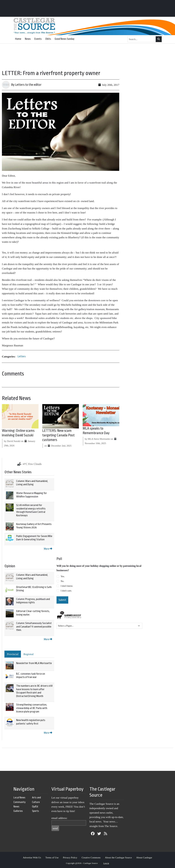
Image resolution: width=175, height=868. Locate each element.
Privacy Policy (70, 857)
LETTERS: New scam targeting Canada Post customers (58, 435)
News (28, 39)
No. (62, 581)
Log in (106, 863)
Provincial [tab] (13, 654)
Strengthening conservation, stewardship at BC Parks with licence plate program (32, 708)
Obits (48, 39)
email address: (59, 818)
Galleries (18, 811)
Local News (19, 798)
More (48, 549)
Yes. (63, 576)
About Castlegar (144, 857)
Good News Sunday (65, 39)
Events (38, 39)
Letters (22, 356)
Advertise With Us (32, 857)
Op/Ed (35, 807)
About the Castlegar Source (118, 857)
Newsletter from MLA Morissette (34, 663)
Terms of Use (52, 857)
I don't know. (67, 586)
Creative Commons (91, 857)
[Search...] (142, 39)
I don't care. (66, 591)
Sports (35, 811)
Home (18, 39)
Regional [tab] (29, 654)
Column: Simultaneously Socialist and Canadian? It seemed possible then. (34, 627)
